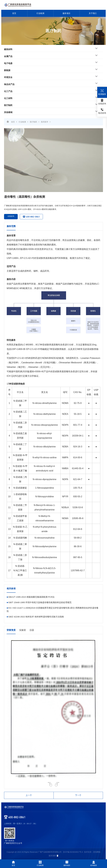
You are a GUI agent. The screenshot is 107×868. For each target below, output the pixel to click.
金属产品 (8, 56)
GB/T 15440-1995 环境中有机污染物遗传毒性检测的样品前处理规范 (40, 602)
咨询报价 (94, 864)
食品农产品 (9, 84)
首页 (14, 13)
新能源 (7, 70)
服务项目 (66, 13)
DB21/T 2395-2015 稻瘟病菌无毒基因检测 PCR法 (31, 597)
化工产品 (8, 91)
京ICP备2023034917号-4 (73, 852)
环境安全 (8, 77)
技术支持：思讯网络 (92, 852)
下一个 (78, 795)
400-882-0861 (31, 217)
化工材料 (8, 98)
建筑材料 (8, 49)
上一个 (29, 795)
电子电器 (8, 63)
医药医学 (45, 122)
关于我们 (93, 13)
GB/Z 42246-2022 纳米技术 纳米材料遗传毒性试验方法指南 (36, 617)
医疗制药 (8, 105)
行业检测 (40, 13)
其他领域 (8, 112)
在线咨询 (9, 217)
